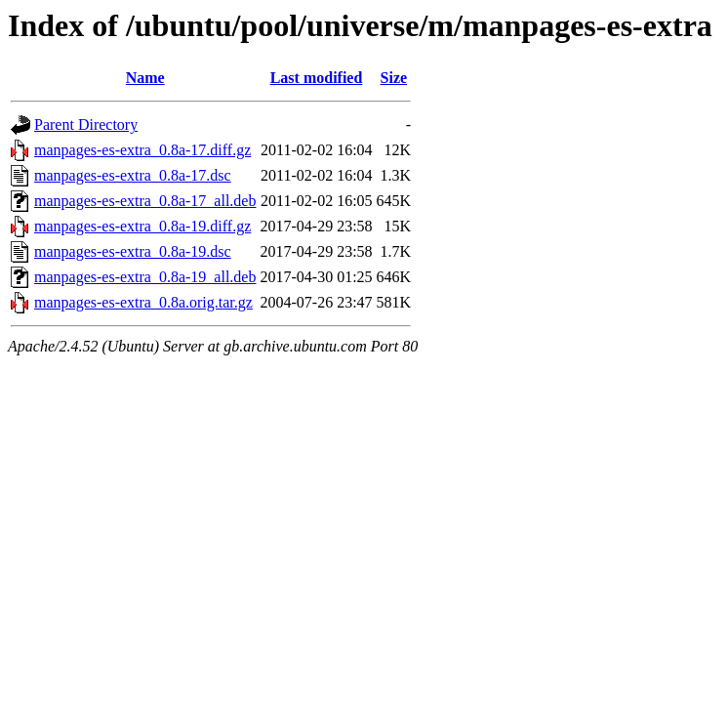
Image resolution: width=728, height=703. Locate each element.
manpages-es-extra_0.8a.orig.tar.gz (143, 302)
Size (394, 78)
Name (145, 78)
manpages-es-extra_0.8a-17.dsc (133, 175)
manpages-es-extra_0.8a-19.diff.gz (142, 226)
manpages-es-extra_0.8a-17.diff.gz (142, 150)
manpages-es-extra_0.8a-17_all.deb (145, 201)
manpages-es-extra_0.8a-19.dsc (133, 251)
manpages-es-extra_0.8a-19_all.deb (145, 277)
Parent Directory (86, 124)
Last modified (317, 78)
